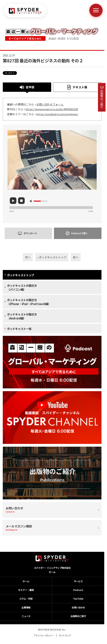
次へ (28, 257)
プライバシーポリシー (43, 636)
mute (31, 201)
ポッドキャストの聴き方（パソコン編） (22, 288)
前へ (76, 257)
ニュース (26, 616)
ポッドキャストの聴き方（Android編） (22, 316)
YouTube (78, 599)
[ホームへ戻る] (25, 12)
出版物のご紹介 (102, 99)
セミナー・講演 (26, 590)
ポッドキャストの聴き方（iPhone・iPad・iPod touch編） (29, 302)
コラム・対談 (26, 599)
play (13, 201)
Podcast (78, 590)
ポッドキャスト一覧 (19, 329)
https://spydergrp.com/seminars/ (57, 114)
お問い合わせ (52, 510)
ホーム (52, 572)
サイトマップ (65, 636)
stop (21, 201)
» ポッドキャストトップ (52, 257)
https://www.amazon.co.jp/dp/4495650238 (52, 109)
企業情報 (26, 607)
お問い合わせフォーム (50, 104)
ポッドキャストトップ (21, 275)
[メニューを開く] (96, 10)
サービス (78, 581)
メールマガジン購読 (52, 528)
